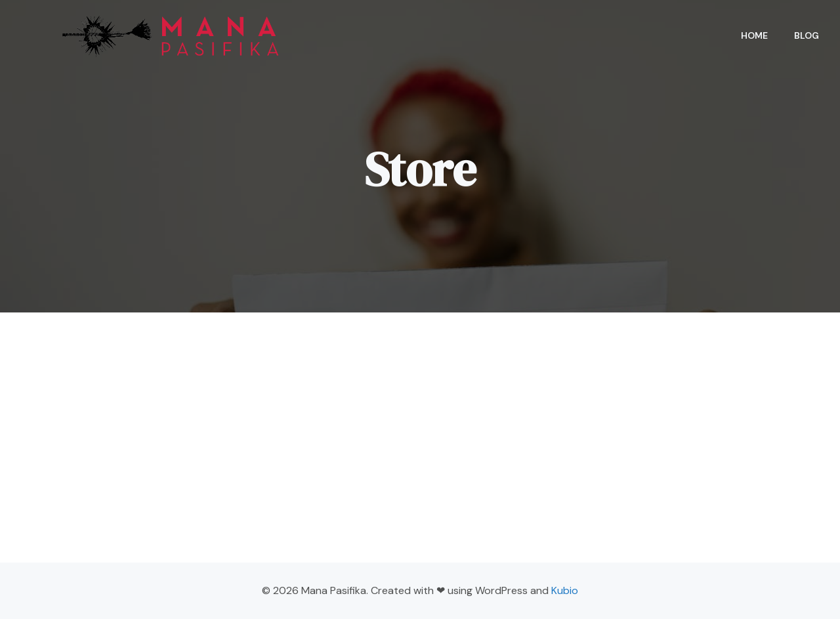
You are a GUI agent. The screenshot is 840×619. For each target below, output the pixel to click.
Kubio (565, 590)
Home (754, 35)
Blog (807, 35)
